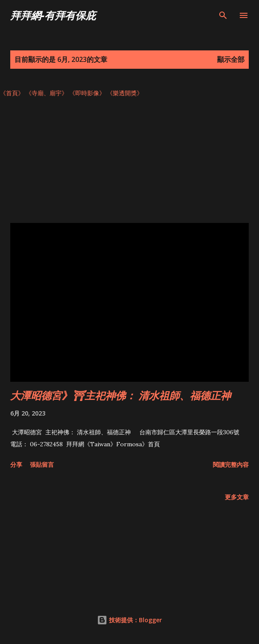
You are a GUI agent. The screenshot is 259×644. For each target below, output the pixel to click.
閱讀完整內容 (231, 464)
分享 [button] (16, 464)
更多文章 (237, 497)
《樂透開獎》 (125, 93)
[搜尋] (223, 15)
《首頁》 (12, 93)
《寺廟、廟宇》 (47, 93)
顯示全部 (231, 59)
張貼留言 (42, 464)
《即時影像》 (87, 93)
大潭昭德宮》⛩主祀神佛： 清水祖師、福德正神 (121, 395)
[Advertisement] (129, 163)
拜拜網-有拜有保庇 (53, 15)
